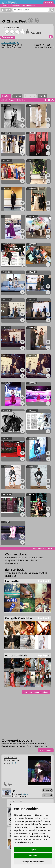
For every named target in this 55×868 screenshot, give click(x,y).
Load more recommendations (36, 692)
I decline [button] (33, 856)
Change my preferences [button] (33, 862)
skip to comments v (43, 548)
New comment (46, 750)
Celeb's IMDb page (10, 42)
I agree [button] (33, 850)
